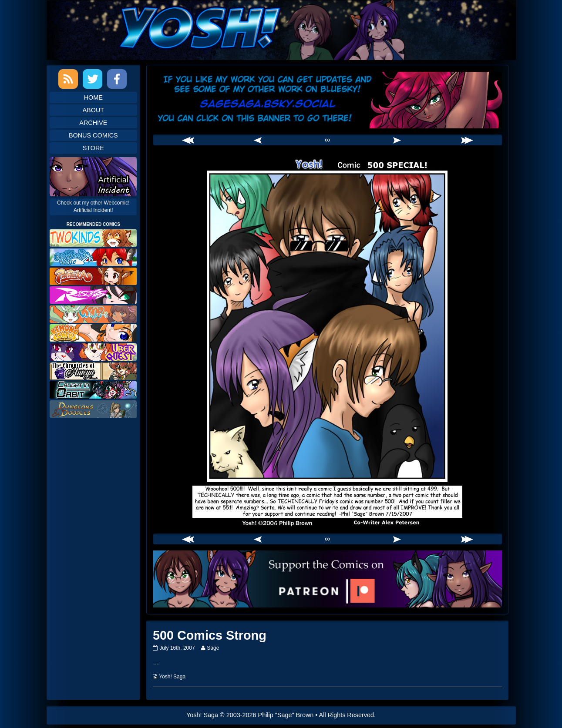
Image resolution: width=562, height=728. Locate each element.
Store (93, 148)
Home (93, 97)
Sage (213, 648)
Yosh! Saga (172, 677)
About (94, 110)
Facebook (117, 79)
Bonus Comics (93, 135)
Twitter (93, 79)
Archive (93, 123)
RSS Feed (68, 79)
